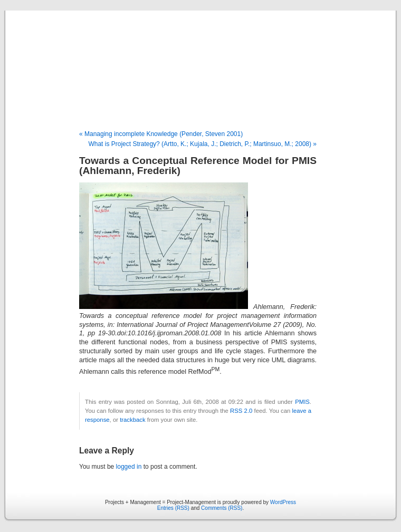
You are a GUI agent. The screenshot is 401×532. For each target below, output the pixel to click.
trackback (132, 420)
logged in (129, 467)
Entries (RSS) (173, 508)
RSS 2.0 (241, 411)
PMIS (302, 402)
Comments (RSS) (222, 508)
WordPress (283, 502)
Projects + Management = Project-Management (200, 71)
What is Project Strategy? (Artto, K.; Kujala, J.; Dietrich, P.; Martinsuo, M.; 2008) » (202, 144)
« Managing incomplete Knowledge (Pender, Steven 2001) (161, 134)
